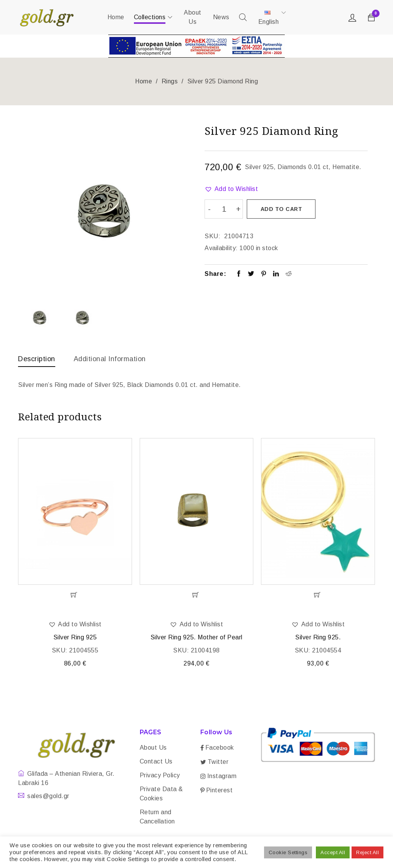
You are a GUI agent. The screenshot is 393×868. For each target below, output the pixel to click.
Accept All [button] (333, 852)
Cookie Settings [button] (288, 852)
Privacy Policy (160, 776)
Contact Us (156, 762)
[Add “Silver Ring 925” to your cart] (75, 596)
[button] (231, 189)
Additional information (110, 359)
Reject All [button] (367, 852)
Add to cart (282, 209)
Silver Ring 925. (318, 638)
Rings (170, 81)
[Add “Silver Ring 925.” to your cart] (318, 596)
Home (144, 81)
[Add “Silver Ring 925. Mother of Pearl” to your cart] (197, 596)
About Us (153, 748)
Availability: (221, 248)
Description (37, 359)
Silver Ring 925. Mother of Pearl (196, 638)
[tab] (37, 361)
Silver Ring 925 (75, 638)
